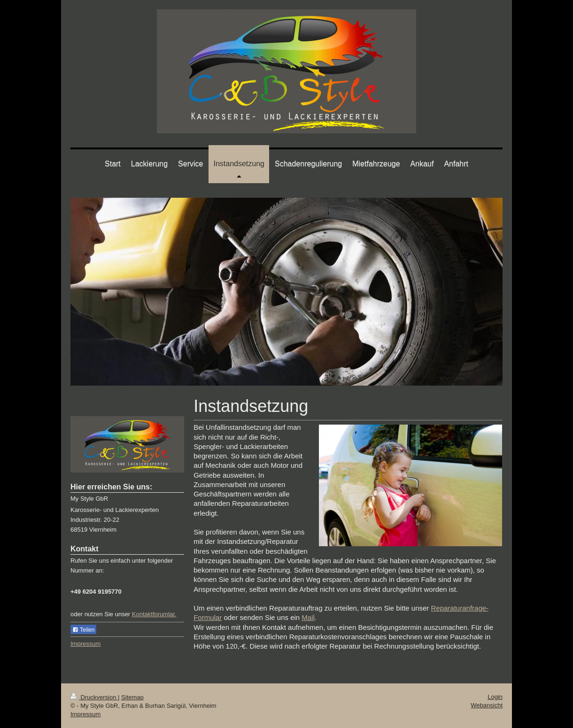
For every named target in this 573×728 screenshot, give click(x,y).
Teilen (83, 630)
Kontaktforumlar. (154, 614)
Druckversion (94, 697)
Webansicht (487, 705)
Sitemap (132, 697)
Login (495, 697)
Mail (308, 617)
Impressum (85, 644)
